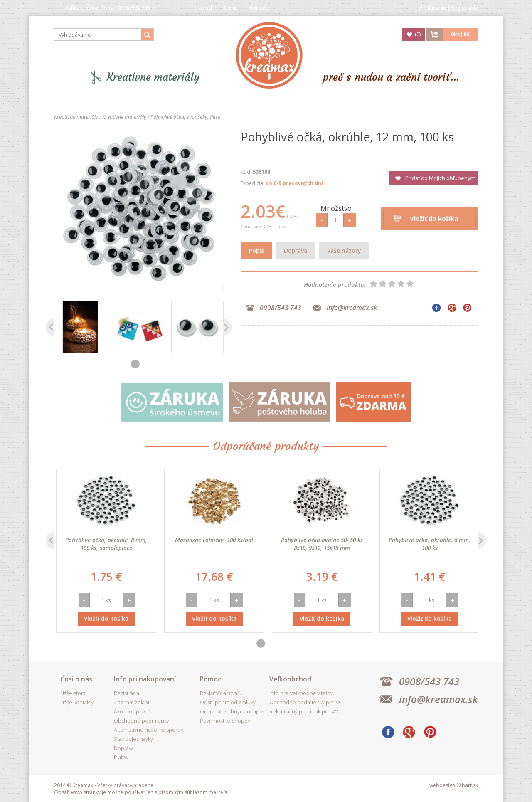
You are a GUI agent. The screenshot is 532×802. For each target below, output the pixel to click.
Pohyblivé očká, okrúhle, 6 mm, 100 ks (104, 544)
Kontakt (259, 8)
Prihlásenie (433, 8)
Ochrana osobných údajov (232, 712)
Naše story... (75, 693)
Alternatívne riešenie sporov (149, 730)
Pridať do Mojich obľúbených (441, 178)
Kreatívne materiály (153, 77)
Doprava (296, 250)
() (418, 34)
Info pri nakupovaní (145, 679)
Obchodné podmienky (142, 721)
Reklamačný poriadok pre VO (304, 712)
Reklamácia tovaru (221, 693)
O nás (231, 8)
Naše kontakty (77, 702)
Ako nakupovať (132, 712)
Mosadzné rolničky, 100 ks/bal (320, 540)
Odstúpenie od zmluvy (228, 702)
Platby (121, 757)
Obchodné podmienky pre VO (306, 702)
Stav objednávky (133, 739)
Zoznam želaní (132, 702)
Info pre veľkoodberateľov (301, 693)
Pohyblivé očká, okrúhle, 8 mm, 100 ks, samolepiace (212, 544)
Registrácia (465, 8)
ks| (460, 34)
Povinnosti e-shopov (225, 721)
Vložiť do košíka (434, 218)
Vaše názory (344, 250)
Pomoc (211, 679)
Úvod (205, 8)
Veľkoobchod (290, 679)
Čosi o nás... (79, 679)
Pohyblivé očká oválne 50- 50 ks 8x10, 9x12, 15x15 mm (427, 544)
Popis (256, 250)
